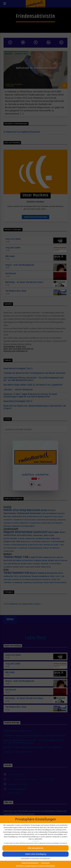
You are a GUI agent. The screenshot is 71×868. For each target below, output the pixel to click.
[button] (35, 854)
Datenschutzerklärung (30, 863)
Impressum (45, 863)
